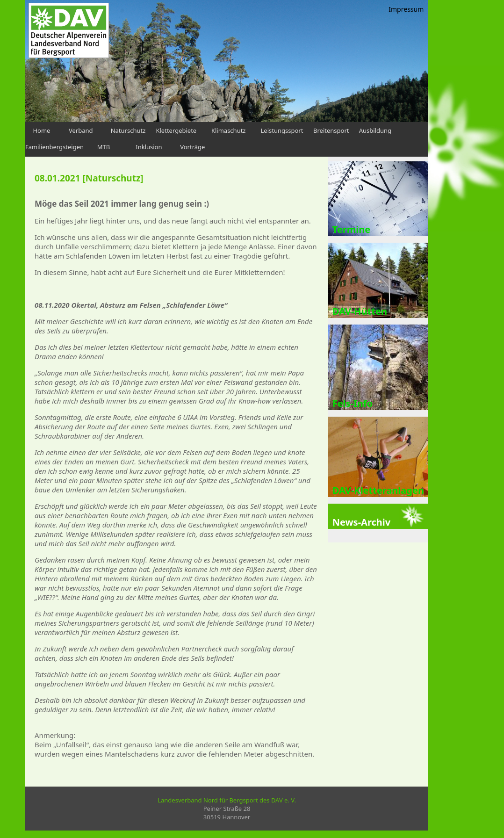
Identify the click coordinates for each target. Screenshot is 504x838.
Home (41, 130)
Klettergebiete (176, 130)
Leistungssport (282, 130)
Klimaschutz (229, 130)
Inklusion (149, 147)
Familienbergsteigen (54, 147)
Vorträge (192, 147)
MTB (104, 147)
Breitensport (331, 130)
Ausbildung (375, 130)
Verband (81, 130)
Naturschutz (128, 130)
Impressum (406, 9)
